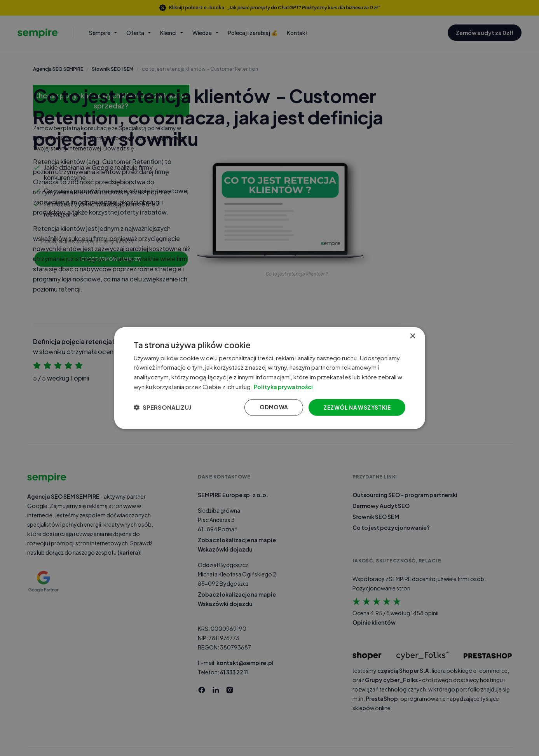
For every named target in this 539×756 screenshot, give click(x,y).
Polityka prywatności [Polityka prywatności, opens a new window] (292, 386)
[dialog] (270, 378)
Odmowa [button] (270, 408)
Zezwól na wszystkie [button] (355, 408)
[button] (164, 408)
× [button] (413, 335)
